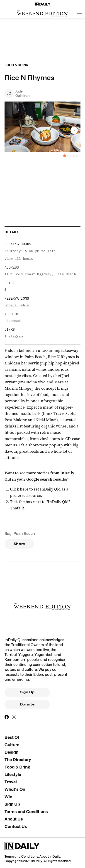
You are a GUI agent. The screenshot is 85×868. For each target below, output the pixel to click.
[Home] (43, 4)
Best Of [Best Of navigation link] (12, 737)
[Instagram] (14, 717)
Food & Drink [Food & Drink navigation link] (17, 767)
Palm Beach (24, 534)
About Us (14, 819)
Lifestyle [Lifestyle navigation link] (13, 774)
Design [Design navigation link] (11, 752)
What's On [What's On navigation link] (15, 789)
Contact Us (16, 826)
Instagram (14, 336)
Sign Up (27, 692)
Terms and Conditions (26, 812)
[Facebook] (7, 717)
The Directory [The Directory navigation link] (18, 760)
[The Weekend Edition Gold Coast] (42, 14)
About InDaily (50, 856)
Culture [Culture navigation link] (12, 745)
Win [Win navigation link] (8, 797)
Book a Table (17, 305)
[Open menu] (80, 14)
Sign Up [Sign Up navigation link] (12, 804)
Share (19, 544)
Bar (7, 534)
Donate (27, 704)
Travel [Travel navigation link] (11, 782)
